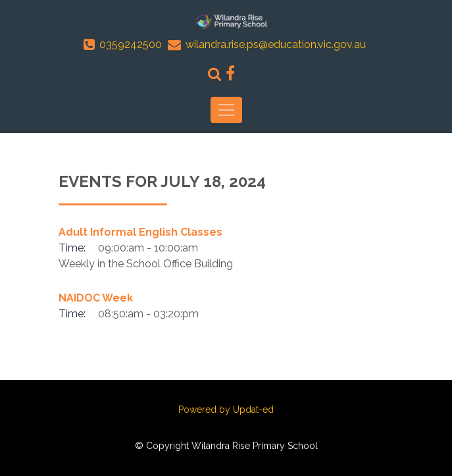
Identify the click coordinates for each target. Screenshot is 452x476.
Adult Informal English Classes (140, 232)
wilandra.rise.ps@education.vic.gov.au (276, 44)
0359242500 (131, 44)
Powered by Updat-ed (226, 410)
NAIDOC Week (96, 298)
